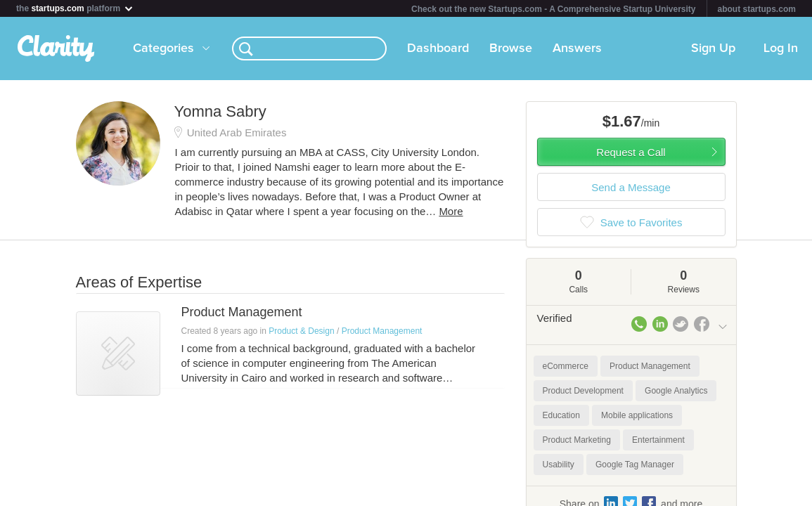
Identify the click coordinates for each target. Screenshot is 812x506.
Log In (781, 48)
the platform (75, 8)
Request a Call (631, 152)
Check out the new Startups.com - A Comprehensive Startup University (554, 9)
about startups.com (757, 9)
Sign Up (713, 48)
